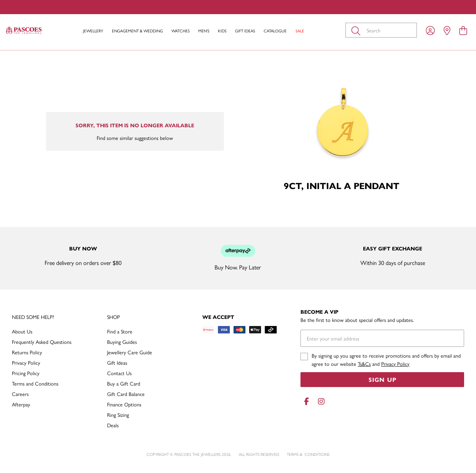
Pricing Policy (26, 373)
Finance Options (124, 404)
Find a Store (120, 331)
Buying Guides (122, 342)
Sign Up (382, 379)
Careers (20, 394)
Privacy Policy (26, 362)
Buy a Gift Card (124, 383)
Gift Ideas (245, 31)
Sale (300, 31)
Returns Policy (27, 352)
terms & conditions (308, 454)
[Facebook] (306, 401)
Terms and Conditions (35, 383)
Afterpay (21, 404)
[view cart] (463, 30)
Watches (181, 31)
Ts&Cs (364, 364)
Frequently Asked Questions (42, 342)
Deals (113, 425)
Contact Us (119, 373)
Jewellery (93, 31)
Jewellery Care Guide (130, 352)
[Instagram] (320, 401)
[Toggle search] (357, 30)
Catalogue (275, 31)
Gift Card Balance (126, 394)
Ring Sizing (118, 415)
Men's (204, 31)
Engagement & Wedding (137, 31)
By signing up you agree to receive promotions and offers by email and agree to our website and (386, 359)
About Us (22, 331)
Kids (222, 31)
